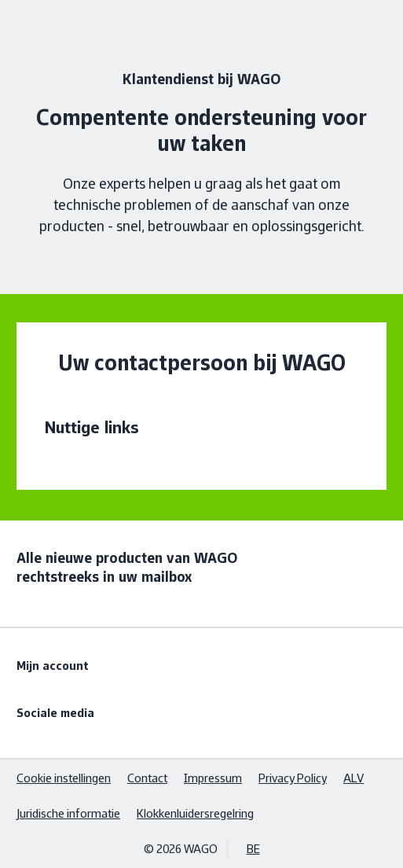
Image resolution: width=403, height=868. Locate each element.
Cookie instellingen (64, 778)
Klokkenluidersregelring (195, 813)
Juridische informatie (68, 813)
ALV (354, 778)
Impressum (213, 778)
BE (253, 849)
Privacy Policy (293, 778)
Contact (147, 778)
